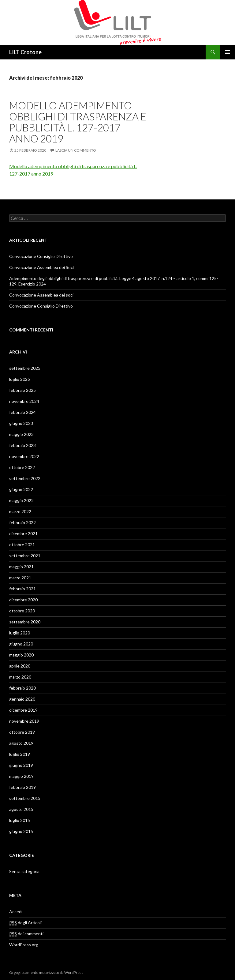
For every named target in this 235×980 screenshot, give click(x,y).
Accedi (16, 912)
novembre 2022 (24, 456)
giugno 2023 (21, 423)
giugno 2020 (21, 644)
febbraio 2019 (22, 787)
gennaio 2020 (22, 699)
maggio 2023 (21, 434)
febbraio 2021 (22, 589)
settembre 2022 (25, 478)
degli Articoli (25, 923)
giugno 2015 (21, 831)
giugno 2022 (21, 489)
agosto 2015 (21, 809)
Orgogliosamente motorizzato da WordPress (46, 972)
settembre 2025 (25, 368)
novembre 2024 (24, 401)
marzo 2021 (20, 578)
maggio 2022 (21, 500)
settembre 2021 (25, 556)
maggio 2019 (21, 776)
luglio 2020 (20, 633)
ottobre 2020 (22, 611)
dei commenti (26, 934)
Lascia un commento (76, 150)
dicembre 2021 (23, 534)
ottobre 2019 (22, 732)
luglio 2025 (20, 379)
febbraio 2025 (22, 390)
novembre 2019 (24, 721)
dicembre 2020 (23, 600)
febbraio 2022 (22, 522)
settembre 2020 (25, 622)
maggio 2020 (21, 655)
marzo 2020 (20, 677)
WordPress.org (24, 945)
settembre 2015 (25, 798)
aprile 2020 (20, 666)
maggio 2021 (21, 567)
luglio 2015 (20, 820)
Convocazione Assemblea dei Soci (41, 267)
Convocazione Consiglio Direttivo (41, 256)
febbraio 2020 (22, 688)
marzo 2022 (20, 511)
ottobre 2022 (22, 467)
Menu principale (228, 52)
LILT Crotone (25, 52)
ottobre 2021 (22, 545)
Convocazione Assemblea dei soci (41, 295)
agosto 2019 (21, 743)
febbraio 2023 (22, 445)
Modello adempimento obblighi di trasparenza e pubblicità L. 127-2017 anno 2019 (78, 122)
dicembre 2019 (23, 710)
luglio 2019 (20, 754)
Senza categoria (24, 871)
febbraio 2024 (22, 412)
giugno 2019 (21, 765)
